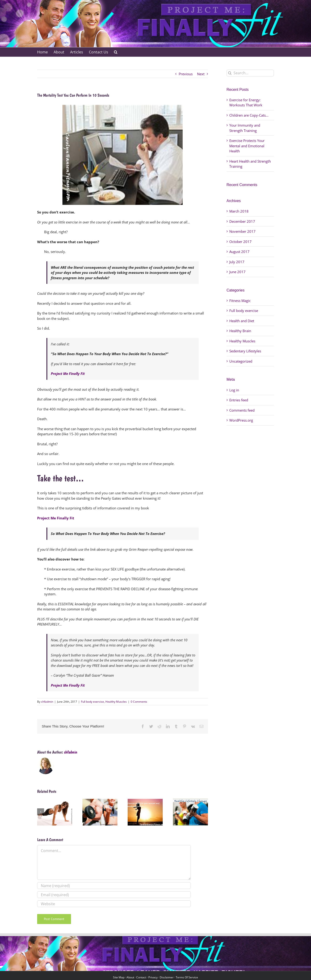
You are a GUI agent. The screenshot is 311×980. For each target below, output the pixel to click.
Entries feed (239, 400)
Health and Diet (242, 321)
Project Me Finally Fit (68, 374)
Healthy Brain (240, 331)
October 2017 (240, 242)
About (130, 977)
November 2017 (242, 231)
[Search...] (250, 73)
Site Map (119, 977)
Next (201, 74)
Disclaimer (167, 977)
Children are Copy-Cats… (249, 115)
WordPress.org (241, 420)
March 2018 (239, 211)
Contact (141, 977)
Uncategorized (241, 361)
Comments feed (242, 410)
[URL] (114, 904)
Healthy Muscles (116, 702)
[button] (116, 52)
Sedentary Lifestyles (245, 351)
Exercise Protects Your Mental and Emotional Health (247, 146)
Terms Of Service (187, 977)
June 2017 (237, 272)
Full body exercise (92, 702)
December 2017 (242, 221)
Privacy (153, 977)
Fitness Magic (240, 301)
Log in (234, 390)
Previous (186, 74)
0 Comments (139, 702)
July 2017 (237, 262)
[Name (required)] (114, 886)
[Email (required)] (114, 895)
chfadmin (47, 702)
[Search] (230, 73)
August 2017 (239, 252)
